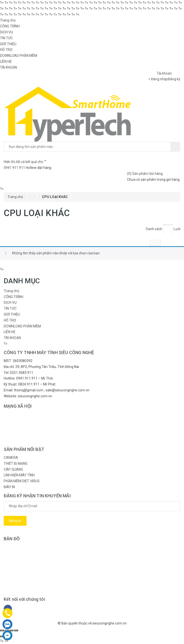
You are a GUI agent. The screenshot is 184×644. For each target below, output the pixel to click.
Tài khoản (164, 73)
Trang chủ (15, 197)
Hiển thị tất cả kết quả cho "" (25, 162)
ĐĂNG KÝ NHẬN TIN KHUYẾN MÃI (37, 496)
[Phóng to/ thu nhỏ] (16, 630)
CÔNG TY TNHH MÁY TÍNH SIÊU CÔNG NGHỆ (49, 352)
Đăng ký (174, 79)
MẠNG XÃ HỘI (18, 406)
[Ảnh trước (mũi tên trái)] (2, 636)
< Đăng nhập (158, 79)
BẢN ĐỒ (12, 539)
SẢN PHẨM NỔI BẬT (24, 449)
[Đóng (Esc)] (2, 630)
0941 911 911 (15, 168)
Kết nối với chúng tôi (24, 599)
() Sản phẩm (145, 174)
